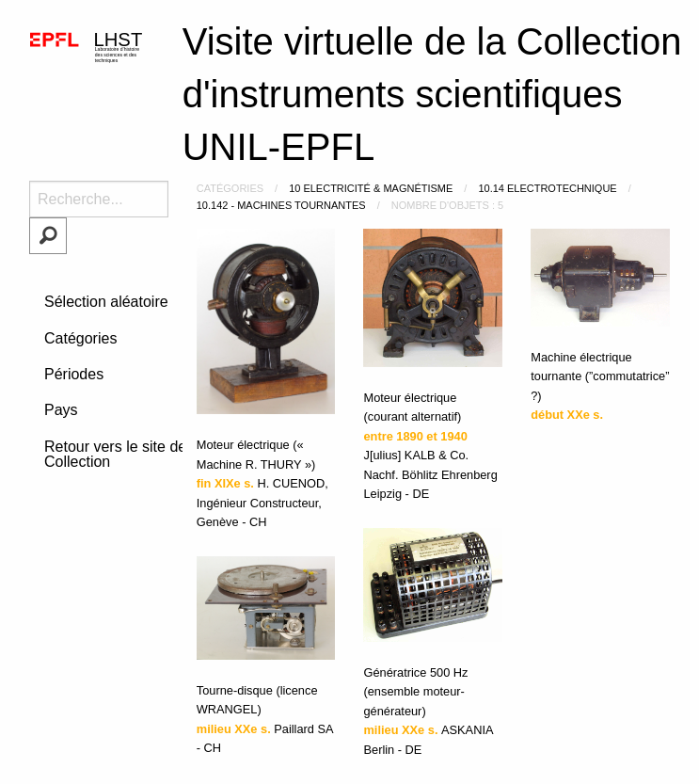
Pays (61, 410)
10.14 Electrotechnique (547, 188)
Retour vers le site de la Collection (123, 454)
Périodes (74, 374)
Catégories (80, 338)
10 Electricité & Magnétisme (371, 188)
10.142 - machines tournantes (281, 205)
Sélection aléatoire (106, 302)
